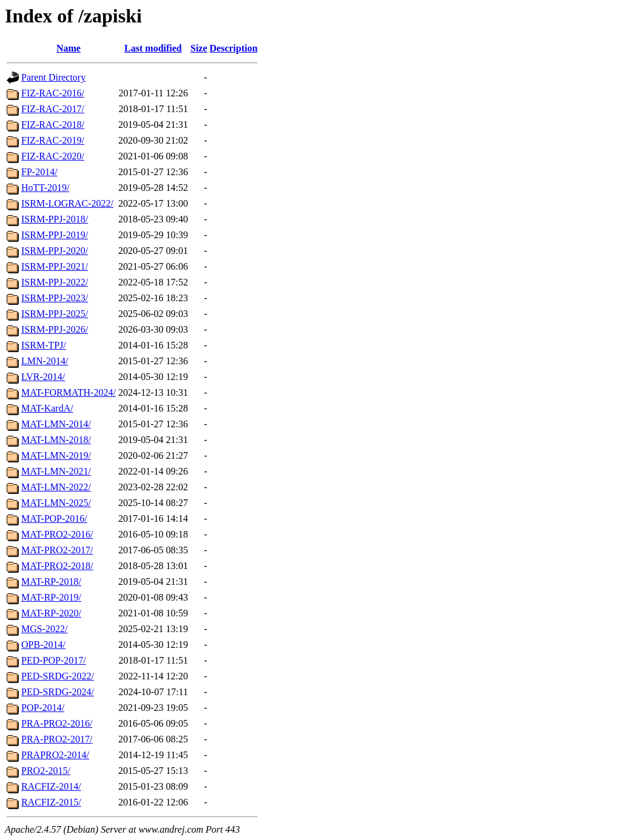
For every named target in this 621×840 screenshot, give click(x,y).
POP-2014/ (43, 708)
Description (234, 48)
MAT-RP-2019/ (51, 597)
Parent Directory (53, 77)
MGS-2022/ (44, 629)
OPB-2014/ (43, 645)
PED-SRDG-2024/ (58, 692)
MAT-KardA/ (47, 408)
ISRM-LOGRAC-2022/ (67, 203)
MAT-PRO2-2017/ (57, 550)
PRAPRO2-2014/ (55, 755)
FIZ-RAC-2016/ (53, 93)
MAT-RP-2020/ (51, 613)
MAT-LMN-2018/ (56, 440)
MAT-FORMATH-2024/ (69, 392)
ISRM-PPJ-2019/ (55, 235)
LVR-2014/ (43, 377)
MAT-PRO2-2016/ (57, 534)
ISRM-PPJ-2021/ (55, 266)
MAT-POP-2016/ (54, 518)
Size (199, 48)
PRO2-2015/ (46, 771)
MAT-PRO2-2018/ (57, 566)
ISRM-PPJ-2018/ (55, 219)
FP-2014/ (39, 172)
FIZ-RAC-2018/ (53, 125)
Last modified (153, 48)
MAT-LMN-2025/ (56, 503)
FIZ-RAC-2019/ (53, 140)
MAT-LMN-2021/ (56, 471)
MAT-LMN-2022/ (56, 487)
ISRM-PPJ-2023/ (55, 298)
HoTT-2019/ (45, 188)
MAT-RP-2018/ (51, 582)
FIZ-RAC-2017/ (53, 109)
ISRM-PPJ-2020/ (55, 251)
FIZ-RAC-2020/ (53, 156)
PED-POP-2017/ (54, 660)
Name (69, 48)
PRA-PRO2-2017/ (57, 739)
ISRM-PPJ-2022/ (55, 282)
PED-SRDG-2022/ (58, 676)
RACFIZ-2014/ (51, 786)
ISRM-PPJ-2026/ (55, 329)
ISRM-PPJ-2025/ (55, 314)
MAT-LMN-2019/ (56, 455)
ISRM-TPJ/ (44, 345)
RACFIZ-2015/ (51, 802)
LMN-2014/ (45, 361)
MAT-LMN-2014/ (56, 424)
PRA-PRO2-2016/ (57, 723)
